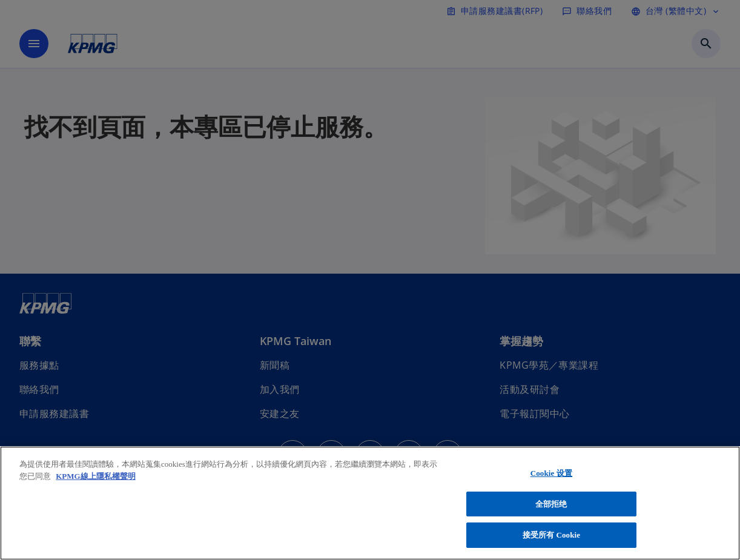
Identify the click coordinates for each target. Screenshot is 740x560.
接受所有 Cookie (552, 535)
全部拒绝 (551, 504)
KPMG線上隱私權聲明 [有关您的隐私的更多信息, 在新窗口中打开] (95, 476)
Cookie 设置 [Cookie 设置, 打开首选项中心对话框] (551, 473)
